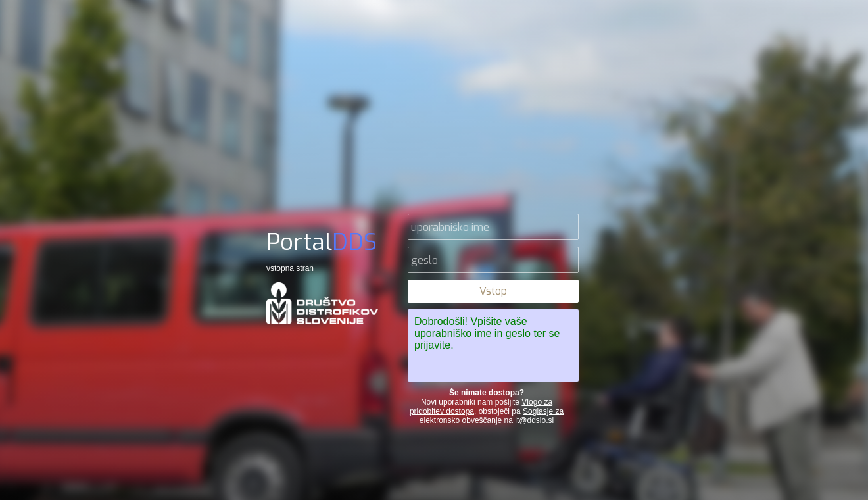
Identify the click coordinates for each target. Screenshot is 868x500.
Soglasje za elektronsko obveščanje (492, 416)
